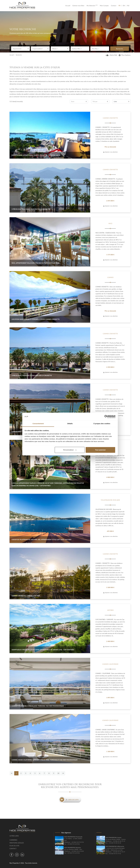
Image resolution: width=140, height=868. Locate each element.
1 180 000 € (110, 751)
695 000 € (110, 531)
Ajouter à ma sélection (110, 152)
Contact (114, 6)
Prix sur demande (110, 147)
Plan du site (14, 846)
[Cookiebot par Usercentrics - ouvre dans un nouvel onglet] (106, 417)
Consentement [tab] (38, 424)
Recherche (120, 49)
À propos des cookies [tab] (102, 424)
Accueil (68, 6)
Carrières (13, 840)
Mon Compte (104, 6)
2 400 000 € (110, 641)
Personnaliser (70, 450)
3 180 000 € (110, 587)
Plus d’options (125, 55)
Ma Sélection (92, 6)
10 (58, 773)
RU (128, 6)
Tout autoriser (100, 450)
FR (120, 6)
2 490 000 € (110, 367)
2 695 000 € (110, 201)
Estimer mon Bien (78, 6)
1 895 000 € (110, 698)
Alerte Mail (111, 55)
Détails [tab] (70, 424)
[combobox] (21, 49)
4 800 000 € (110, 477)
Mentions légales (17, 843)
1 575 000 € (110, 255)
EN (124, 6)
